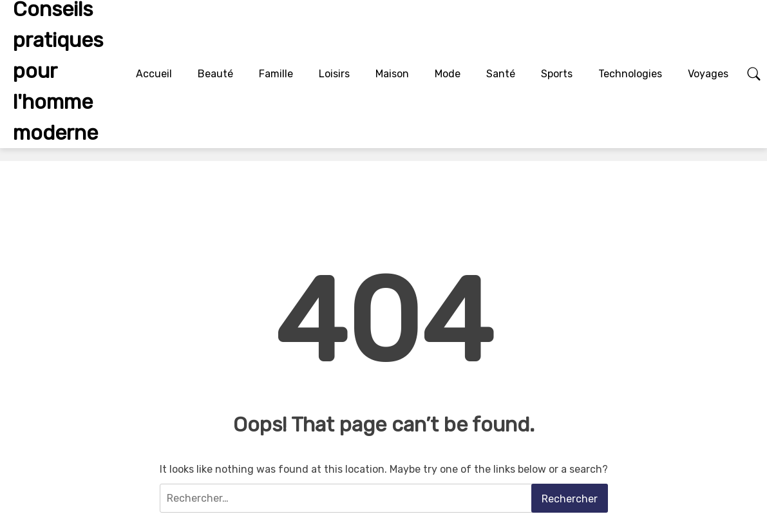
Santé (501, 74)
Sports (557, 74)
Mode (448, 74)
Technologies (630, 74)
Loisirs (334, 74)
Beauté (215, 74)
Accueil (154, 74)
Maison (392, 74)
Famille (276, 74)
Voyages (708, 74)
